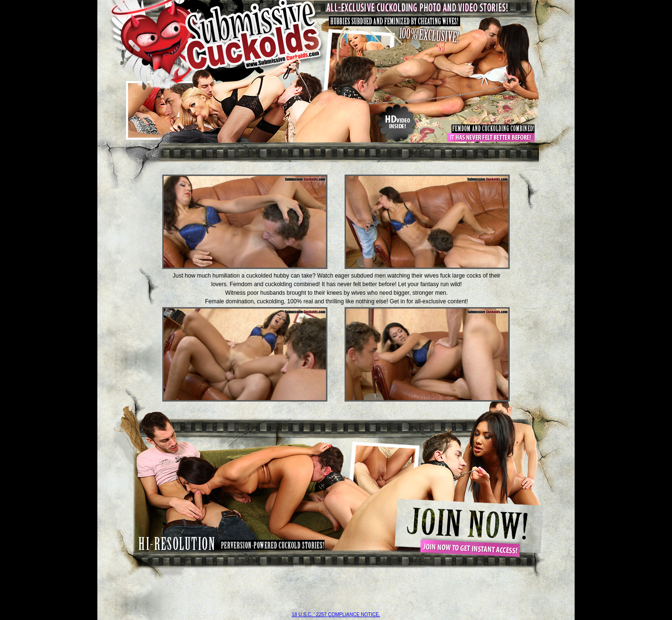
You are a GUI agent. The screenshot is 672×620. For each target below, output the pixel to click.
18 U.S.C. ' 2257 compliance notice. (336, 615)
